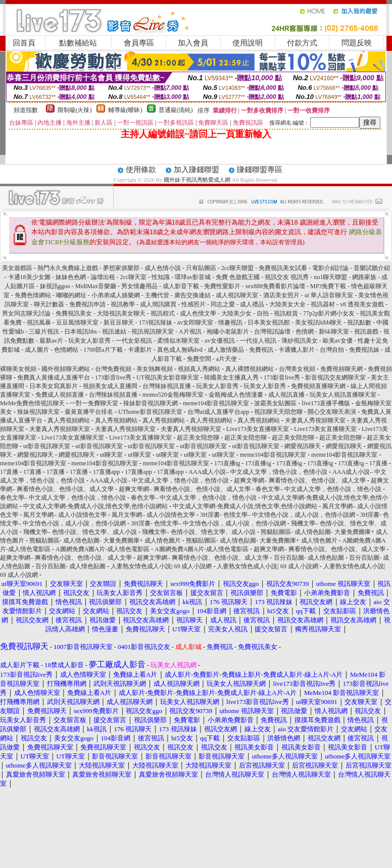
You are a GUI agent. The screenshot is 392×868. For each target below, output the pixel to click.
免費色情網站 (33, 295)
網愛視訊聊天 (303, 446)
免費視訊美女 (74, 313)
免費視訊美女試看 (283, 268)
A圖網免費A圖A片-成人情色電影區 (103, 549)
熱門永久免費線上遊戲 (68, 268)
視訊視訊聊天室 (153, 332)
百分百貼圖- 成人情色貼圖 (309, 558)
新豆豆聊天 (119, 322)
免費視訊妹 (364, 350)
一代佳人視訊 (258, 341)
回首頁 (24, 43)
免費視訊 (261, 350)
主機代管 (157, 295)
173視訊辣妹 (156, 322)
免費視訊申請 (87, 304)
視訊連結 (114, 332)
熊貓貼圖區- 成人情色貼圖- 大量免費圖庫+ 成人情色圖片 (105, 540)
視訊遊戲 (366, 332)
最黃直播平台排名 (89, 412)
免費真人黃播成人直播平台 (54, 377)
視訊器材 (323, 304)
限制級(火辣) (75, 110)
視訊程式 (163, 313)
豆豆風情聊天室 (77, 322)
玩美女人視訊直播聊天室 (343, 395)
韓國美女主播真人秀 (231, 377)
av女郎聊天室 (195, 322)
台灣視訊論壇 (272, 332)
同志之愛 (223, 304)
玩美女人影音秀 (89, 341)
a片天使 (227, 359)
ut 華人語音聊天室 (329, 295)
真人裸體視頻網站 (250, 369)
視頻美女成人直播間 (110, 386)
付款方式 (302, 43)
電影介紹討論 (330, 268)
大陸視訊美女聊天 (121, 313)
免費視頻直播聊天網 (318, 386)
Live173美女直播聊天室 (258, 429)
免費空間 (199, 359)
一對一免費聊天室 (94, 403)
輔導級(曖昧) (125, 110)
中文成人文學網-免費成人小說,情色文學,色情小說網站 (95, 506)
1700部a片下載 (103, 350)
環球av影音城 (193, 277)
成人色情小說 (163, 268)
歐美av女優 (338, 341)
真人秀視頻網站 (69, 420)
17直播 (378, 463)
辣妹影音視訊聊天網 (151, 403)
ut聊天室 (111, 455)
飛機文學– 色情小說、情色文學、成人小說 (80, 532)
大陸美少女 (236, 313)
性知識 (161, 277)
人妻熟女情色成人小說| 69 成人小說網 (161, 566)
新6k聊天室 (334, 332)
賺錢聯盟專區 (260, 170)
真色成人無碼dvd (180, 350)
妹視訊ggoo (55, 286)
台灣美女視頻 (297, 369)
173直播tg (227, 463)
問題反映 (357, 43)
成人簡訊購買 (158, 304)
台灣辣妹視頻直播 (113, 395)
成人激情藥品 (226, 350)
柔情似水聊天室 (178, 341)
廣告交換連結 (192, 295)
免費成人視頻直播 (60, 395)
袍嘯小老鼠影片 (228, 332)
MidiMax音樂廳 (96, 286)
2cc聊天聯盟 (238, 268)
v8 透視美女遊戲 (362, 304)
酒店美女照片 (281, 295)
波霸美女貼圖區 (275, 403)
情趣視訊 (230, 322)
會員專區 (139, 43)
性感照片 (193, 304)
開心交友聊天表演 (332, 412)
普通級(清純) (176, 110)
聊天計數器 (49, 304)
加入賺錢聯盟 (197, 170)
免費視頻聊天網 (341, 369)
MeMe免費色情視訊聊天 (32, 403)
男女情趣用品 (139, 286)
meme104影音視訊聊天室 (216, 403)
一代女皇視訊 (134, 341)
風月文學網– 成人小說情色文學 (65, 515)
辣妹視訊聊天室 (38, 412)
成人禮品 (252, 304)
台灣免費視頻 (113, 369)
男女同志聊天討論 (26, 313)
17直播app (106, 472)
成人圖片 (37, 350)
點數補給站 (78, 43)
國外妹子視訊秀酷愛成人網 (197, 180)
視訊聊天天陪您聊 (278, 412)
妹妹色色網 (71, 277)
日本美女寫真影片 (54, 386)
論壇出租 (103, 277)
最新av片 (51, 341)
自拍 (263, 313)
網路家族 (364, 277)
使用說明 (248, 43)
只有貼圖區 (201, 268)
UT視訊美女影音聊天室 (168, 377)
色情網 (305, 332)
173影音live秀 (113, 377)
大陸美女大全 (287, 304)
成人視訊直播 (286, 395)
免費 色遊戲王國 (238, 277)
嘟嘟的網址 (71, 295)
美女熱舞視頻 (155, 369)
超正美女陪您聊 (198, 438)
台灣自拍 (332, 350)
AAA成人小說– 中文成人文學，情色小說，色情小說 (258, 472)
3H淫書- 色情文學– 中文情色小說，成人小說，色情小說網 (278, 515)
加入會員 (193, 43)
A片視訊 (190, 332)
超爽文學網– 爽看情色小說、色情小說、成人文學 (300, 480)
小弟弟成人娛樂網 (116, 295)
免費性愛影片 (222, 286)
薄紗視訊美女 (300, 341)
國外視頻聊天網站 (66, 369)
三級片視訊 (44, 332)
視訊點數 (359, 322)
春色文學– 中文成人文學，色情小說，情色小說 (318, 489)
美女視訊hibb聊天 (318, 322)
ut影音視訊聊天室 (47, 446)
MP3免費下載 (328, 286)
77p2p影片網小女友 (329, 313)
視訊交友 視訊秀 (287, 277)
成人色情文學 (198, 313)
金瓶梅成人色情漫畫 (236, 395)
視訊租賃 (286, 313)
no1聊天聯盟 (330, 277)
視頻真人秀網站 (199, 369)
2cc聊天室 (134, 277)
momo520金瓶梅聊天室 (173, 395)
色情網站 (66, 350)
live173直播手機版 (326, 403)
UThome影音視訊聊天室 (150, 412)
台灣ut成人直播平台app (218, 412)
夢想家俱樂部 (121, 268)
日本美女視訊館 (269, 322)
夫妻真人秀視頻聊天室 (315, 420)
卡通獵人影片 (297, 350)
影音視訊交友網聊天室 (335, 377)
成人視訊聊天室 (237, 295)
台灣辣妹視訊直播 (167, 386)
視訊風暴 (39, 322)
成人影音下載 (181, 286)
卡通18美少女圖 (29, 277)
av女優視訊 (219, 341)
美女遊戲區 (17, 268)
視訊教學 (123, 304)
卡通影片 (140, 350)
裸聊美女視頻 (18, 369)
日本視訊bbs (81, 332)
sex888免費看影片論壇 (275, 286)
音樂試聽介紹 (372, 268)
